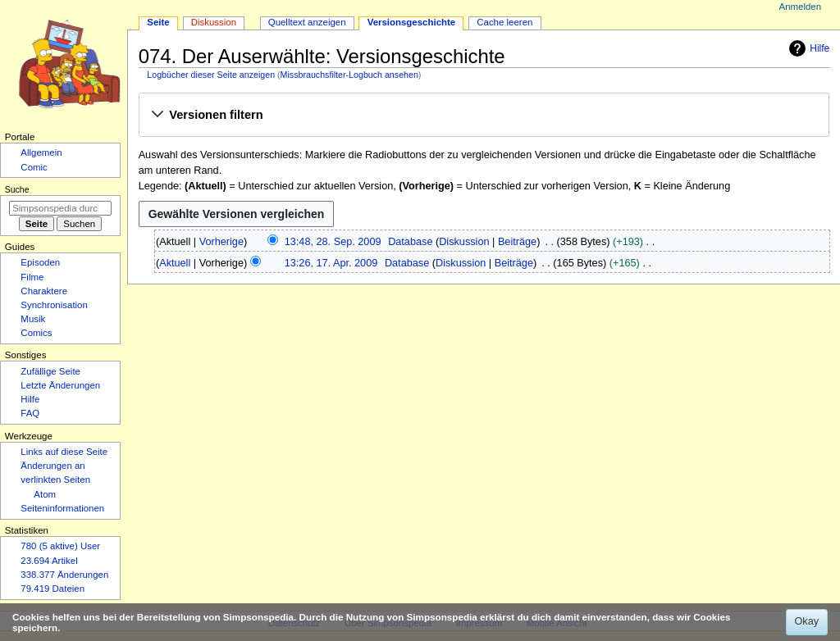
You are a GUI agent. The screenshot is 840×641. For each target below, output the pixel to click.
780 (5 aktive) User (60, 546)
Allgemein (41, 152)
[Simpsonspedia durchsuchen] (60, 208)
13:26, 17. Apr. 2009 (331, 263)
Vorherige (221, 242)
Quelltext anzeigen (307, 22)
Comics (36, 333)
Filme (32, 277)
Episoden (40, 262)
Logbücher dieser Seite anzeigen (211, 75)
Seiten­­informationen (62, 508)
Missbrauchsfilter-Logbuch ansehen (349, 75)
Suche (17, 189)
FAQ (30, 413)
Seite (158, 22)
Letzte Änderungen (60, 385)
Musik (33, 319)
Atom (45, 494)
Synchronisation (54, 305)
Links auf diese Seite (64, 452)
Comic (34, 167)
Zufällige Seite (50, 371)
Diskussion (464, 242)
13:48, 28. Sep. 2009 (333, 242)
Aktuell (175, 263)
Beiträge (517, 242)
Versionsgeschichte (412, 22)
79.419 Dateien (52, 589)
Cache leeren (504, 22)
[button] (484, 116)
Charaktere (44, 291)
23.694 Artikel (49, 561)
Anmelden (801, 7)
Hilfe (807, 48)
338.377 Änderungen (64, 575)
